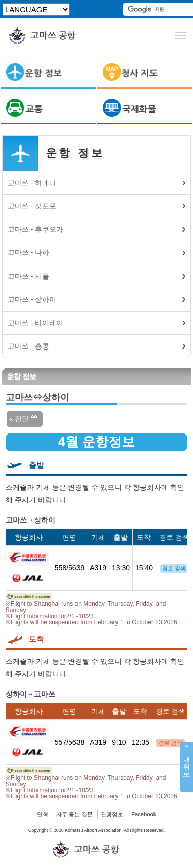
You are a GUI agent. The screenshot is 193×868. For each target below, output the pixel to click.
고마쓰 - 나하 (28, 252)
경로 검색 (174, 568)
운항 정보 (75, 153)
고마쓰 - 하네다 (32, 183)
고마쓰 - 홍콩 (28, 346)
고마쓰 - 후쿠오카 (35, 229)
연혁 (43, 814)
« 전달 (24, 419)
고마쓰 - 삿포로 (32, 206)
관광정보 (112, 814)
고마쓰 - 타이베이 (35, 323)
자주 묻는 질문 (74, 814)
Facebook (144, 814)
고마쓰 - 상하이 (32, 299)
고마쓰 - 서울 (28, 276)
